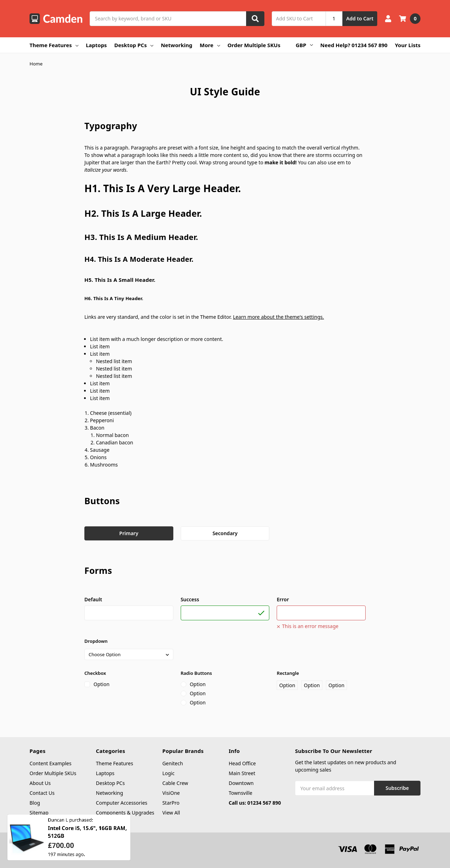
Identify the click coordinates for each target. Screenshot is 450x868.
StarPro (171, 803)
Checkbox (95, 673)
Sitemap (39, 813)
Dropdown (96, 641)
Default (93, 599)
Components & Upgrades (125, 813)
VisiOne (171, 793)
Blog (35, 803)
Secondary (225, 533)
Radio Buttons (196, 673)
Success (190, 599)
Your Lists (408, 45)
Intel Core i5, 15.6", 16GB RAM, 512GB (87, 836)
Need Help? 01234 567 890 (354, 45)
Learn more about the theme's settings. (279, 317)
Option (101, 684)
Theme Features (54, 45)
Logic (169, 773)
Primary (129, 533)
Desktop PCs (134, 45)
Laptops (96, 45)
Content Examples (50, 763)
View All (171, 813)
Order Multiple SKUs (254, 45)
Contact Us (42, 793)
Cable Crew (175, 783)
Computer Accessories (122, 803)
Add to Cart (360, 18)
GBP (304, 45)
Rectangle (288, 673)
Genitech (173, 763)
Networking (176, 45)
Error (283, 599)
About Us (40, 783)
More (210, 45)
